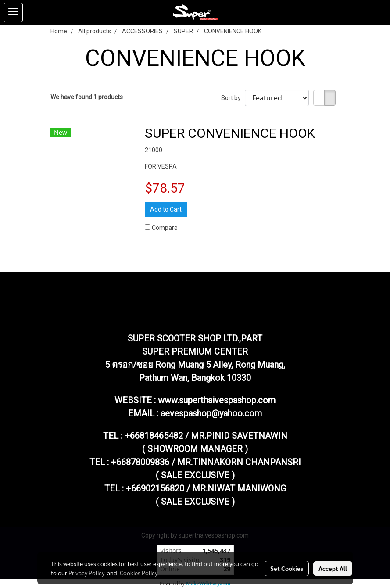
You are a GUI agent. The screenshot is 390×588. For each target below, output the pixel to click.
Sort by (233, 98)
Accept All (333, 568)
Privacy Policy (86, 573)
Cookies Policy (139, 573)
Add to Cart (166, 209)
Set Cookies (287, 568)
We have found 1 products (87, 97)
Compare (165, 228)
